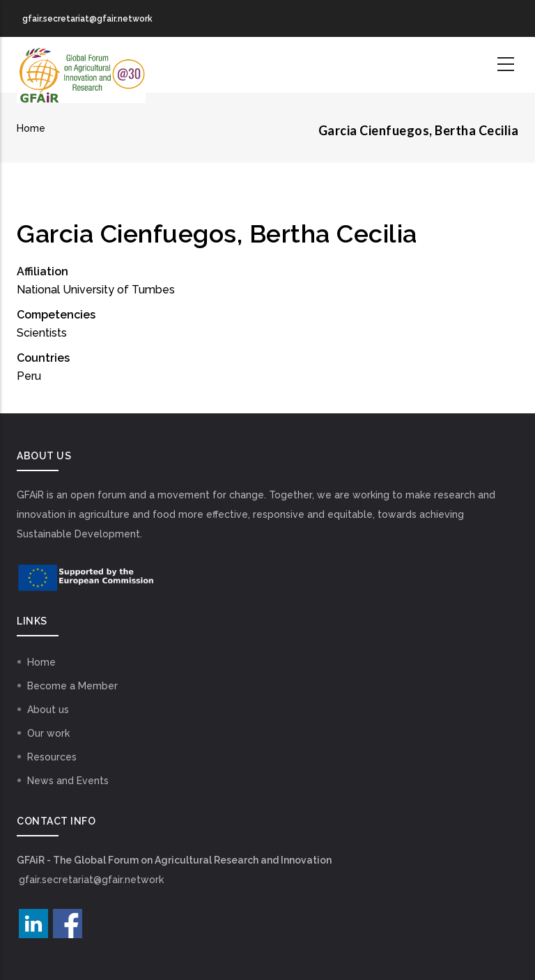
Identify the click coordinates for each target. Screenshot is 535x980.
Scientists (42, 333)
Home (31, 128)
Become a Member (72, 686)
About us (48, 710)
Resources (52, 757)
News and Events (68, 781)
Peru (29, 376)
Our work (48, 733)
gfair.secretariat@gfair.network (91, 880)
